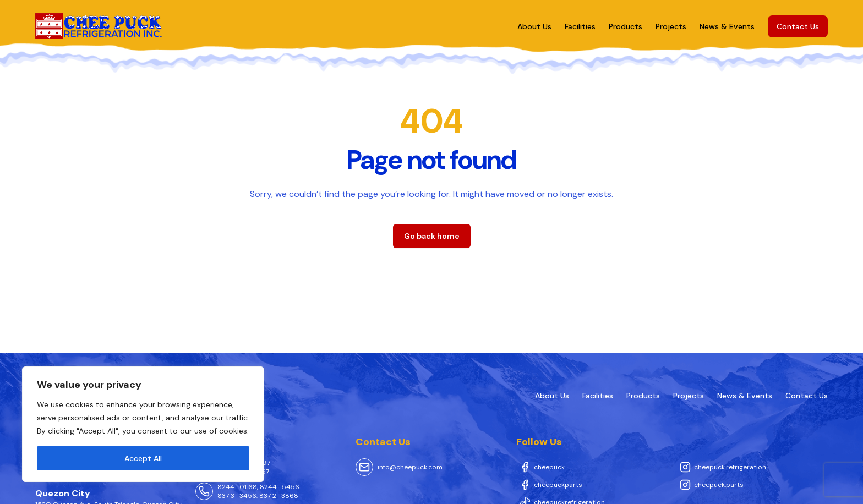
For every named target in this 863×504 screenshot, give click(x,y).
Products (626, 26)
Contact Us (798, 26)
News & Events (727, 26)
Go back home (432, 236)
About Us (534, 26)
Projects (671, 26)
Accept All (143, 458)
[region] (143, 424)
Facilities (580, 26)
